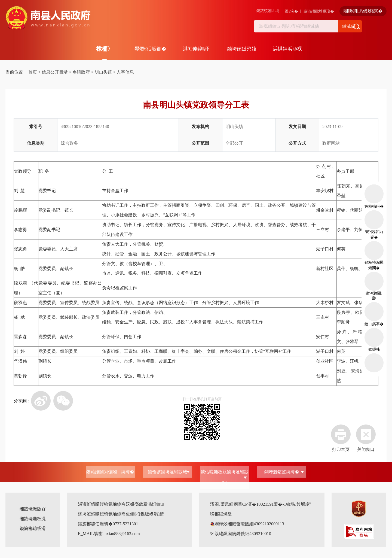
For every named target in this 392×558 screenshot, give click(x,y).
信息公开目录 (55, 72)
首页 (33, 72)
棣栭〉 (105, 49)
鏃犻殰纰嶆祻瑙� (319, 11)
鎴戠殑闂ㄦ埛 (268, 11)
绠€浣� (291, 11)
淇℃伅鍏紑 (196, 49)
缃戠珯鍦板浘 (33, 519)
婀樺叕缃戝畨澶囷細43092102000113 (247, 524)
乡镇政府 (81, 72)
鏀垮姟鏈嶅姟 (242, 49)
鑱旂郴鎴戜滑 (33, 528)
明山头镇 (103, 72)
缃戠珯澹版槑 (33, 509)
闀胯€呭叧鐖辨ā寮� (363, 11)
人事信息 (125, 72)
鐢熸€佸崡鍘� (150, 49)
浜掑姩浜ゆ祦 (287, 49)
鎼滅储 (349, 26)
